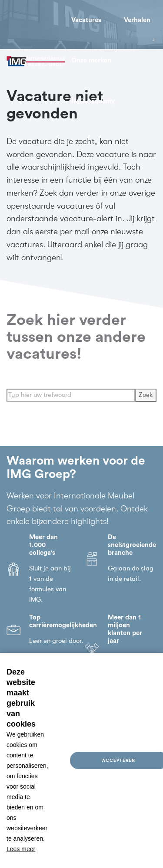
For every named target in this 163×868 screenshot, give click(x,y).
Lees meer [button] (21, 849)
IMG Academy (93, 101)
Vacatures (86, 20)
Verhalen (137, 20)
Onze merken (91, 61)
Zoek (146, 399)
